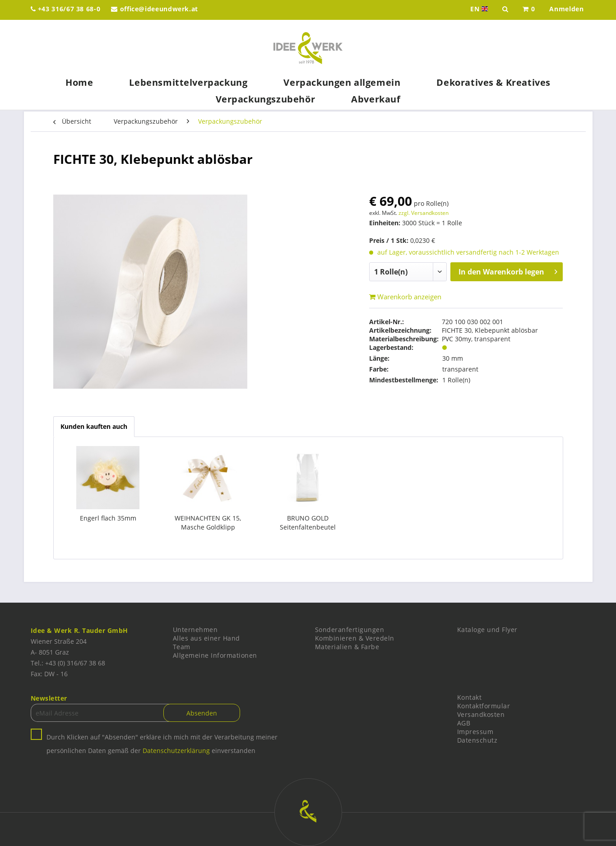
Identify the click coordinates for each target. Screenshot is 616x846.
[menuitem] (529, 10)
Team (182, 647)
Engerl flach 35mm (108, 518)
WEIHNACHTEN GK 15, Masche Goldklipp (208, 523)
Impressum (475, 732)
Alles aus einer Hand (206, 638)
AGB (464, 723)
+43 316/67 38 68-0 (66, 9)
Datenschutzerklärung (176, 751)
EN (480, 9)
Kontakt (470, 697)
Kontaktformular (484, 706)
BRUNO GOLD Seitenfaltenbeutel (308, 523)
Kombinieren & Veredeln (355, 638)
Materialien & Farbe (347, 647)
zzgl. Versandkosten (424, 213)
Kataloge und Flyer (487, 630)
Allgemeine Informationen (215, 655)
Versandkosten (481, 714)
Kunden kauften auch (94, 426)
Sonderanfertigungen (350, 630)
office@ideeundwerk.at (155, 9)
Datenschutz (477, 740)
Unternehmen (195, 630)
